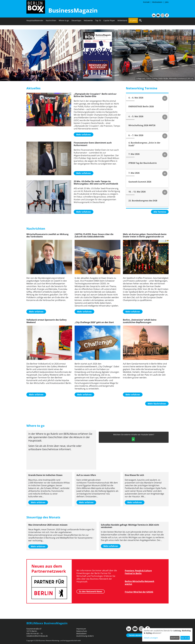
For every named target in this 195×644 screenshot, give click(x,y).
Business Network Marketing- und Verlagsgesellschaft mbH (60, 641)
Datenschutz (82, 631)
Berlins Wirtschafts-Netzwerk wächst (140, 583)
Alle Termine (160, 212)
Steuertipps (76, 27)
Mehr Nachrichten (157, 404)
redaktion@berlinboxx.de (37, 636)
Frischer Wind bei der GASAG (139, 592)
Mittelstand (122, 27)
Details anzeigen (151, 638)
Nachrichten (51, 27)
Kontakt (146, 2)
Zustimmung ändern (85, 636)
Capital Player (109, 27)
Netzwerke (88, 27)
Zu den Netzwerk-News (91, 591)
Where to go (64, 27)
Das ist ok (185, 638)
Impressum (81, 629)
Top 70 (98, 27)
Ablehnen (175, 638)
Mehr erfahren (84, 135)
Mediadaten (157, 2)
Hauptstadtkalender (35, 27)
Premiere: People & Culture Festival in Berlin (138, 572)
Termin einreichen (137, 635)
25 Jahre (133, 27)
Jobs (167, 2)
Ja (133, 439)
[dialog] (167, 635)
